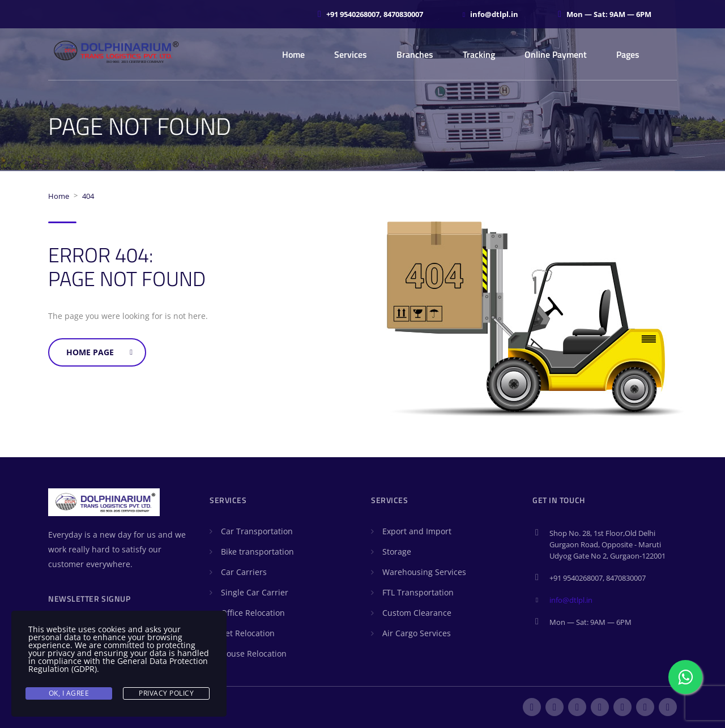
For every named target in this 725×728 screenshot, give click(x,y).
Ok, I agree (69, 693)
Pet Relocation (248, 633)
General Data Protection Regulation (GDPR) (118, 665)
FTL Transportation (418, 592)
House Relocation (254, 654)
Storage (397, 552)
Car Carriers (244, 572)
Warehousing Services (424, 572)
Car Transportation (257, 531)
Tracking (479, 54)
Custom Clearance (417, 613)
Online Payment (556, 54)
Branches (415, 54)
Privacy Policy (166, 693)
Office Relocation (253, 613)
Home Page (99, 352)
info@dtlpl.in (571, 600)
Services (351, 54)
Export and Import (417, 531)
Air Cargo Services (417, 633)
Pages (628, 54)
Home (293, 54)
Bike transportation (257, 552)
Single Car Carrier (255, 592)
